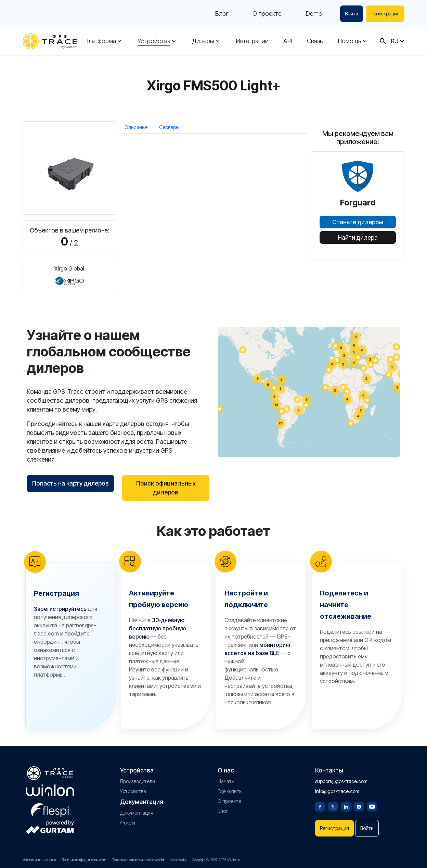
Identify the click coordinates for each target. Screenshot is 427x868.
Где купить (230, 791)
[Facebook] (320, 806)
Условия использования (39, 860)
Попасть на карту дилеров (70, 483)
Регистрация (385, 14)
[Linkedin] (346, 806)
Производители (138, 781)
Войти (352, 14)
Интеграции (252, 41)
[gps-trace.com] (50, 41)
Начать (226, 781)
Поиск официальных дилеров (166, 488)
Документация (137, 813)
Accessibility (179, 860)
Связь (315, 41)
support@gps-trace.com (341, 781)
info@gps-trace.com (337, 791)
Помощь (350, 41)
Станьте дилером (358, 222)
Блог (222, 14)
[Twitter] (333, 806)
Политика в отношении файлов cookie (138, 860)
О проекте (267, 14)
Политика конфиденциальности (84, 860)
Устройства (154, 41)
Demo (314, 14)
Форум (128, 823)
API (288, 41)
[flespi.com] (50, 809)
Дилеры (203, 41)
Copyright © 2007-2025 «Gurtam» (216, 860)
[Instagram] (359, 806)
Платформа (100, 41)
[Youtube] (372, 806)
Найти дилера (358, 238)
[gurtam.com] (50, 790)
